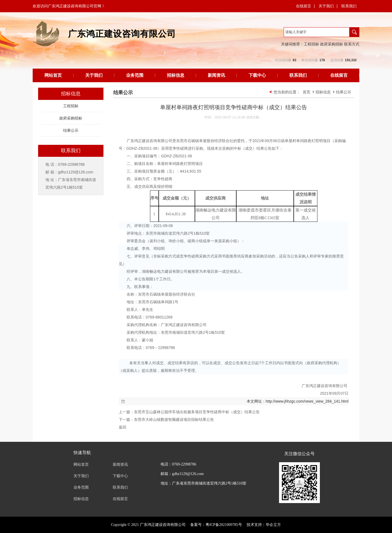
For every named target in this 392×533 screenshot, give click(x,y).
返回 (122, 427)
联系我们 (349, 6)
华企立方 (273, 525)
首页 (307, 92)
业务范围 (135, 75)
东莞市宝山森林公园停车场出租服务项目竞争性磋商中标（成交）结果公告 (197, 412)
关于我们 (326, 6)
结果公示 (344, 92)
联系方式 (352, 44)
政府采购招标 (332, 44)
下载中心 (257, 75)
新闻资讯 (216, 75)
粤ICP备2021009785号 (224, 525)
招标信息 (176, 75)
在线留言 (304, 6)
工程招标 (311, 44)
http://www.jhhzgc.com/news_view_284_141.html (307, 401)
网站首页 (53, 75)
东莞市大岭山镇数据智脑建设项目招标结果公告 (174, 419)
